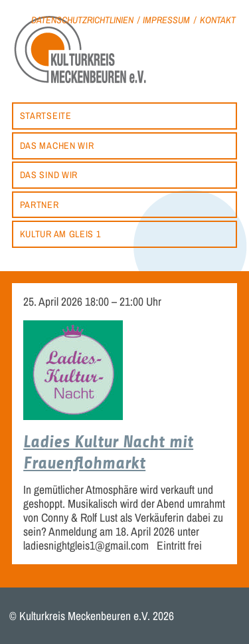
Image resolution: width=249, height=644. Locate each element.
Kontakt (218, 20)
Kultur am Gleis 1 (60, 234)
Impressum (166, 20)
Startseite (46, 115)
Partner (40, 204)
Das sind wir (49, 174)
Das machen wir (57, 145)
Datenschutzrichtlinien (82, 20)
